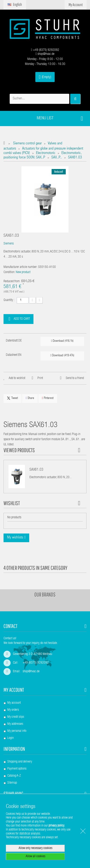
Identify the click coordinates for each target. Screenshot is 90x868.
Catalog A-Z (14, 776)
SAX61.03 (36, 470)
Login (10, 738)
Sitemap (12, 783)
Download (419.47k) (62, 355)
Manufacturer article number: (20, 267)
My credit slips (16, 717)
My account (14, 690)
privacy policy (56, 826)
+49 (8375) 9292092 (45, 50)
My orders (13, 710)
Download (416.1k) (62, 341)
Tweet (12, 398)
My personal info (17, 731)
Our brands (45, 594)
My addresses (15, 724)
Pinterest (48, 398)
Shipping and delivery (20, 762)
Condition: (9, 272)
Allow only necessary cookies (35, 848)
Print (40, 378)
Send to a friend (75, 378)
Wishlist (12, 503)
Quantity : (9, 300)
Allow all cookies (35, 857)
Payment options (17, 769)
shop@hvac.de (45, 54)
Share (30, 398)
